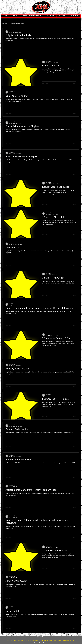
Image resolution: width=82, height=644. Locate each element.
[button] (77, 24)
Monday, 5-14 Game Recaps (17, 23)
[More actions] (76, 32)
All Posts (5, 23)
